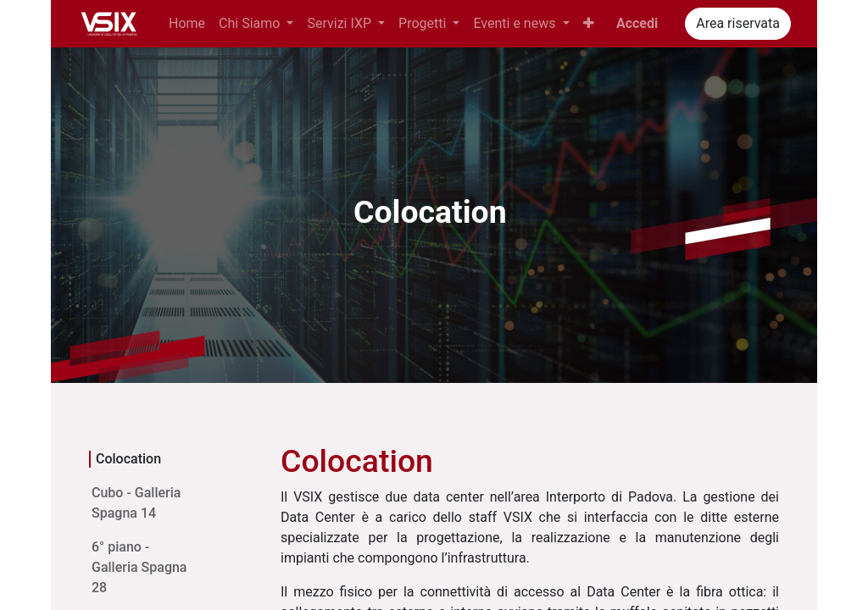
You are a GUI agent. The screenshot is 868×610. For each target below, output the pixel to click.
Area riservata (738, 23)
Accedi (637, 23)
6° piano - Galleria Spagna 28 (139, 567)
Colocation (128, 459)
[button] (589, 24)
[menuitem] (187, 24)
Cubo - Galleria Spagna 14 (136, 503)
